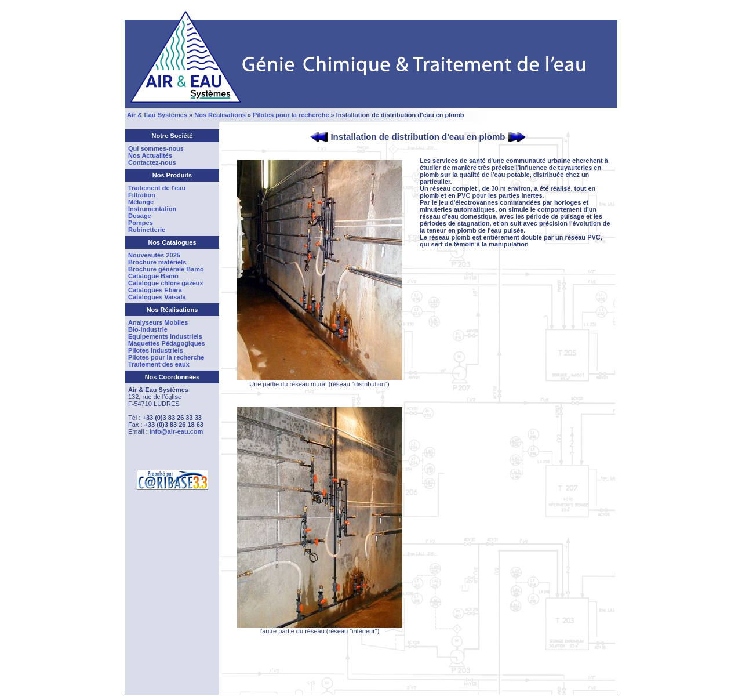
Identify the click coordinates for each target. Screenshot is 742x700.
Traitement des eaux (159, 364)
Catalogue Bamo (153, 276)
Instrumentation (152, 209)
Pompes (141, 223)
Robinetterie (147, 230)
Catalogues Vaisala (157, 297)
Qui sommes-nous (156, 148)
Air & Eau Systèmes (157, 115)
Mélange (141, 202)
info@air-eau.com (177, 431)
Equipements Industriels (165, 336)
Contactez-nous (152, 162)
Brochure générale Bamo (166, 269)
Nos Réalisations (220, 115)
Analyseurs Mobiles (158, 322)
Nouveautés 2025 (154, 255)
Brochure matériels (157, 262)
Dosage (140, 216)
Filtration (142, 195)
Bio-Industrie (148, 329)
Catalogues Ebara (155, 290)
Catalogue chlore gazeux (166, 283)
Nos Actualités (150, 155)
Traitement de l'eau (157, 188)
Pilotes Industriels (156, 350)
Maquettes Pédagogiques (167, 343)
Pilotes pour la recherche (291, 115)
